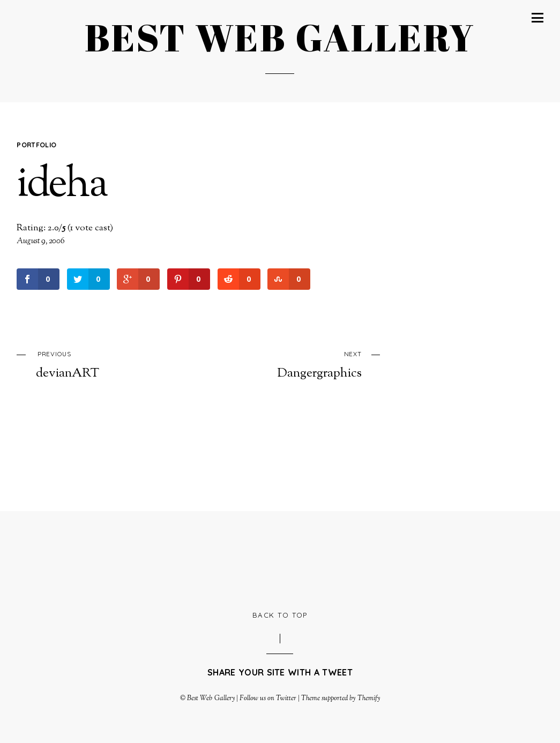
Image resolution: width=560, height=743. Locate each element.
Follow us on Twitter (268, 699)
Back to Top (280, 615)
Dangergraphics (294, 364)
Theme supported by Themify (341, 699)
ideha (61, 185)
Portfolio (36, 145)
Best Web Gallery (211, 699)
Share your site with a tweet (280, 672)
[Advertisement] (280, 560)
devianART (103, 364)
